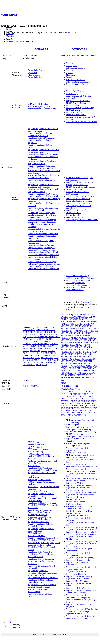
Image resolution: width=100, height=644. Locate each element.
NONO (44, 351)
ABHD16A (84, 314)
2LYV (75, 396)
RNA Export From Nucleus (77, 192)
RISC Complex (34, 75)
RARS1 (39, 355)
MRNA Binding (34, 466)
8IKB (78, 401)
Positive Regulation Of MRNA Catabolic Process (79, 508)
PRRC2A (79, 370)
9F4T (63, 408)
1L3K (69, 392)
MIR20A (72, 342)
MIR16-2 (89, 333)
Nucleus (69, 63)
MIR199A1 (88, 335)
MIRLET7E (87, 361)
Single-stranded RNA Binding (79, 101)
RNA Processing (35, 447)
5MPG (92, 396)
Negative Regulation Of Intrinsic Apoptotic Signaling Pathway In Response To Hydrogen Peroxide (41, 248)
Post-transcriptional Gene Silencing (81, 432)
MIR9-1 (64, 354)
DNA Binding (72, 94)
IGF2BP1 (33, 346)
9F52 (73, 410)
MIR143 (79, 331)
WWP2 (32, 365)
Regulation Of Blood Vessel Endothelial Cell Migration (78, 580)
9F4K (94, 403)
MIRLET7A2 (66, 359)
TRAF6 (71, 377)
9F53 (77, 410)
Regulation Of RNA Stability (40, 552)
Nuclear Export (72, 215)
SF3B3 (44, 358)
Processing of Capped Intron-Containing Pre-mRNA (78, 281)
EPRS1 (47, 334)
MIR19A (75, 338)
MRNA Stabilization (36, 536)
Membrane (71, 75)
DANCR (70, 319)
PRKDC (86, 368)
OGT (95, 366)
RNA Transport (34, 592)
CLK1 (63, 319)
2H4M (69, 396)
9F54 (82, 410)
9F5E (68, 413)
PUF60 (25, 355)
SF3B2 (37, 358)
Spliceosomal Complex (76, 68)
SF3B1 (31, 358)
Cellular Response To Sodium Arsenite (82, 220)
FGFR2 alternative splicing (77, 276)
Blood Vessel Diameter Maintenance (43, 234)
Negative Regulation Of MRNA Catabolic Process (41, 530)
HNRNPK (27, 344)
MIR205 (91, 340)
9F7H (94, 413)
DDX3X (46, 332)
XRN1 (94, 377)
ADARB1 (44, 327)
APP (91, 314)
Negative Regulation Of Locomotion (81, 534)
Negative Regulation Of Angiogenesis (44, 154)
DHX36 (54, 332)
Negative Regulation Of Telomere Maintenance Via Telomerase (80, 197)
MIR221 (64, 345)
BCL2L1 (65, 317)
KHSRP (94, 321)
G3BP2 (30, 337)
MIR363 (88, 349)
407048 (26, 380)
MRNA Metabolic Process (39, 454)
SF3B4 (50, 358)
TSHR (77, 377)
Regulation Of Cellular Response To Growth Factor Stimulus (81, 592)
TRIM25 (40, 362)
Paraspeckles (33, 568)
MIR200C (83, 340)
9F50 (63, 410)
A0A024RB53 (67, 389)
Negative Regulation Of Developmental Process (76, 573)
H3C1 (63, 321)
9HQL (85, 415)
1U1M (64, 394)
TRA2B (33, 362)
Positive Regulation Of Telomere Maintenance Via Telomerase (80, 202)
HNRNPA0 (45, 337)
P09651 (76, 389)
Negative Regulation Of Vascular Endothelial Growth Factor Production (82, 531)
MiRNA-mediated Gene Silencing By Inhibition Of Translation (43, 176)
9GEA (63, 415)
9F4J (89, 403)
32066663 (86, 302)
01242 (63, 383)
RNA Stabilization (35, 533)
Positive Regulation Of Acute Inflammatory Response (40, 134)
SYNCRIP (48, 360)
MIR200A (65, 340)
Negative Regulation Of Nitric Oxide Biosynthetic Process (43, 190)
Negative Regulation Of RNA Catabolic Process (40, 525)
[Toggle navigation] (2, 23)
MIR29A (86, 345)
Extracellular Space (36, 70)
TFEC (83, 375)
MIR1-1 (75, 324)
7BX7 (63, 401)
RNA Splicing (72, 194)
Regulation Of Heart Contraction (41, 138)
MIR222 (72, 345)
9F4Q (83, 406)
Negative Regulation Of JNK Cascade (44, 194)
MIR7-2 (88, 352)
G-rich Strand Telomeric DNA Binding (82, 122)
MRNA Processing (74, 189)
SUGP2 (32, 360)
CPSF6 (45, 330)
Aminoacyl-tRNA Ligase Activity (42, 566)
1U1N (69, 394)
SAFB (86, 373)
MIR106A (90, 324)
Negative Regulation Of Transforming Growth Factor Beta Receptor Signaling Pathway (82, 611)
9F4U (68, 408)
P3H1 (25, 353)
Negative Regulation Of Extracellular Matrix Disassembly (43, 151)
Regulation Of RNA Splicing (78, 210)
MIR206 (64, 342)
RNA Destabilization (75, 504)
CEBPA (92, 317)
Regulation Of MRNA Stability (41, 540)
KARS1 (26, 348)
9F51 (68, 410)
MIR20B (80, 342)
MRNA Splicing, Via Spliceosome (80, 187)
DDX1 (32, 332)
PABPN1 (65, 368)
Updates (10, 36)
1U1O (75, 394)
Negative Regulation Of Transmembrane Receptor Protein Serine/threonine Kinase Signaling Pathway (80, 599)
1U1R (91, 394)
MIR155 (95, 331)
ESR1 (81, 319)
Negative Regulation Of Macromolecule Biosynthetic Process (82, 466)
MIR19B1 (83, 338)
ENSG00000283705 (31, 386)
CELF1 (26, 330)
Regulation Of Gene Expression (41, 559)
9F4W (79, 408)
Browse (10, 29)
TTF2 (83, 377)
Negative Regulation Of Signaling (80, 558)
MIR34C (80, 349)
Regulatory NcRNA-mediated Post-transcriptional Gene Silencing (81, 428)
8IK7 (73, 401)
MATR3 (26, 351)
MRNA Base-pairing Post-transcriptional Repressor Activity (42, 108)
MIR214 (94, 342)
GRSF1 (37, 337)
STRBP (26, 360)
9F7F (89, 413)
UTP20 (26, 365)
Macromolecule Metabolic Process (42, 470)
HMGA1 (76, 321)
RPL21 (70, 373)
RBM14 (46, 355)
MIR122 (89, 326)
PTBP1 (46, 353)
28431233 (71, 32)
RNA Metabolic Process (38, 449)
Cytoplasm (32, 73)
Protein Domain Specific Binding (80, 108)
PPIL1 (79, 368)
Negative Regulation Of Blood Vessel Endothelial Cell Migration (43, 186)
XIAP (88, 377)
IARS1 (25, 346)
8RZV (93, 401)
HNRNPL (36, 344)
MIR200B (74, 340)
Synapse (69, 77)
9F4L (63, 406)
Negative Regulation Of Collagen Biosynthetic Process (42, 162)
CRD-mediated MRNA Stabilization (43, 578)
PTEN (93, 370)
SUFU (77, 375)
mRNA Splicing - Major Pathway (80, 278)
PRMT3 (71, 370)
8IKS (88, 401)
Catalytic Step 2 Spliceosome (78, 82)
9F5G (78, 413)
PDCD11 (32, 353)
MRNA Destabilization (76, 502)
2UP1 (80, 396)
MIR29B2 (74, 347)
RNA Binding (72, 98)
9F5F (73, 413)
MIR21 (87, 342)
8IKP (83, 401)
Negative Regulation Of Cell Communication (78, 554)
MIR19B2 (92, 338)
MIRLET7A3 (78, 359)
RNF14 (64, 373)
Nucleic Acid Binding (75, 91)
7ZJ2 (68, 401)
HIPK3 (69, 321)
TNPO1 (89, 375)
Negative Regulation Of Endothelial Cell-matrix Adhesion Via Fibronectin (43, 253)
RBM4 (53, 355)
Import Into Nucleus (74, 217)
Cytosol (69, 73)
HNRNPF (49, 339)
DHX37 (26, 334)
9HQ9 (74, 415)
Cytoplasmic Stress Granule (39, 517)
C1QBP (52, 327)
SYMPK (40, 360)
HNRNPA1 (80, 49)
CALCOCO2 (74, 317)
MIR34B (72, 349)
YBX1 (38, 365)
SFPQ (56, 358)
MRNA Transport (73, 213)
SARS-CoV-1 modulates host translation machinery (78, 288)
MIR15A (65, 333)
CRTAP (52, 330)
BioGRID (10, 41)
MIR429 (64, 352)
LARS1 (47, 348)
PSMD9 (87, 370)
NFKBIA (75, 366)
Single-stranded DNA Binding (79, 96)
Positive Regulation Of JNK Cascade (43, 196)
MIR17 (64, 335)
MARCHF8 (66, 324)
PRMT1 (39, 353)
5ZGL (75, 399)
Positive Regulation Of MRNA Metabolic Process (79, 512)
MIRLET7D (77, 361)
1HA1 (63, 392)
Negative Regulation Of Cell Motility (82, 527)
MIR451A (73, 352)
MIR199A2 (66, 338)
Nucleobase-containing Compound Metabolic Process (42, 462)
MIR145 (87, 331)
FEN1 (87, 319)
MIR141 (72, 331)
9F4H (84, 403)
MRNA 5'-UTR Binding (38, 589)
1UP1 (63, 396)
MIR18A (71, 335)
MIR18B (79, 335)
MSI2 (32, 351)
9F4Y (90, 408)
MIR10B (81, 326)
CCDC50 (84, 317)
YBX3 (44, 365)
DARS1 (26, 332)
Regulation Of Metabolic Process (80, 495)
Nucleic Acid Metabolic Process (41, 456)
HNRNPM (45, 344)
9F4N (68, 406)
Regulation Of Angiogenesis (78, 560)
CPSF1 (32, 330)
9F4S (94, 406)
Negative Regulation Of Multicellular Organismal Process (82, 568)
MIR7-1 (81, 352)
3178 (63, 380)
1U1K (85, 392)
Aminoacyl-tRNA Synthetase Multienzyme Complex (40, 513)
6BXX (81, 399)
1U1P (80, 394)
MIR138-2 (93, 328)
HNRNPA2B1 (28, 339)
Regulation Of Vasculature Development (77, 564)
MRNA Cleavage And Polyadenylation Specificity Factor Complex (44, 544)
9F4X (84, 408)
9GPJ (69, 415)
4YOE (86, 396)
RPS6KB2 (78, 373)
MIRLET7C (66, 361)
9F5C (92, 410)
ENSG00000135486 (69, 386)
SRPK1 (64, 375)
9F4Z (95, 408)
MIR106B (65, 326)
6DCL (86, 399)
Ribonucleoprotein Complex (78, 84)
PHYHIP (73, 368)
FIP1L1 (54, 334)
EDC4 (32, 334)
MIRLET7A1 (89, 356)
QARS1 (32, 355)
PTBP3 (53, 353)
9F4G (79, 403)
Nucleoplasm (71, 66)
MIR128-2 (75, 328)
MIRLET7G (89, 363)
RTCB (25, 358)
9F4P (78, 406)
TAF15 (56, 360)
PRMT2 (64, 370)
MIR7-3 (95, 352)
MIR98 (79, 356)
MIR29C (82, 347)
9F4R (89, 406)
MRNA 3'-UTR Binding (38, 104)
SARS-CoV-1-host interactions (79, 285)
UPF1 (55, 362)
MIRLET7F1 (66, 363)
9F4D (74, 403)
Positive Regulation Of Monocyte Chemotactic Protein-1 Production (42, 221)
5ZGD (69, 399)
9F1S (69, 403)
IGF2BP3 (50, 346)
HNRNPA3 (40, 339)
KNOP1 (33, 348)
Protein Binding (73, 105)
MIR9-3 (79, 354)
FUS (24, 337)
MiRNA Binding (73, 110)
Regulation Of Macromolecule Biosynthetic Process (40, 581)
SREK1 (92, 373)
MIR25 (79, 345)
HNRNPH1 (27, 341)
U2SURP (48, 362)
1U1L (91, 392)
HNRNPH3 (48, 341)
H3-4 (92, 319)
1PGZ (74, 392)
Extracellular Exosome (76, 80)
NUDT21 (51, 351)
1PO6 (80, 392)
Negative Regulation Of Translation (43, 538)
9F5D (63, 413)
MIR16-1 (81, 333)
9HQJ (80, 415)
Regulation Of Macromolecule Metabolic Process (40, 555)
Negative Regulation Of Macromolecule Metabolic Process (42, 572)
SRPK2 (71, 375)
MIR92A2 (65, 356)
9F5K (84, 413)
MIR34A (65, 349)
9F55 (87, 410)
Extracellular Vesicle (36, 77)
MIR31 (90, 347)
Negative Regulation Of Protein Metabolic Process (79, 538)
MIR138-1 (84, 328)
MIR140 (64, 331)
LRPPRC (55, 348)
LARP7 (40, 348)
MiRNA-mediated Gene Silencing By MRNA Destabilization (82, 480)
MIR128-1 (65, 328)
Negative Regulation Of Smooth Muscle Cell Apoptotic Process (41, 167)
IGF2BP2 (41, 346)
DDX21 (39, 332)
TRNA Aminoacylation (37, 575)
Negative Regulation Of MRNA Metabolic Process (41, 495)
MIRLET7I (66, 366)
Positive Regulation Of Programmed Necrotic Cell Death (43, 209)
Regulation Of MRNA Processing (42, 503)
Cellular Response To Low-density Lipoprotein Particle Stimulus (42, 216)
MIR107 (73, 326)
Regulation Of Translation (39, 522)
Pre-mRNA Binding (74, 112)
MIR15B (72, 333)
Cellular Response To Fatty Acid (41, 213)
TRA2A (26, 362)
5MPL (63, 399)
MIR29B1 (65, 347)
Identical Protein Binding (77, 115)
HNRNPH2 (37, 341)
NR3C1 (89, 366)
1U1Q (86, 394)
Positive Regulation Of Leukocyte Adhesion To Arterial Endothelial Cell (44, 267)
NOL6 (38, 351)
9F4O (73, 406)
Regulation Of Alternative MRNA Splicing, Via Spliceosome (80, 183)
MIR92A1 (41, 49)
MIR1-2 (82, 324)
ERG (76, 319)
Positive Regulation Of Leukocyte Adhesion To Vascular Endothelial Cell (44, 263)
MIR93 (73, 356)
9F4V (73, 408)
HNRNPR (54, 344)
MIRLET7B (90, 359)
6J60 (92, 399)
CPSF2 (38, 330)
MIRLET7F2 (78, 363)
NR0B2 (82, 366)
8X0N (63, 403)
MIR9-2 (71, 354)
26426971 (70, 309)
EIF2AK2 (40, 334)
